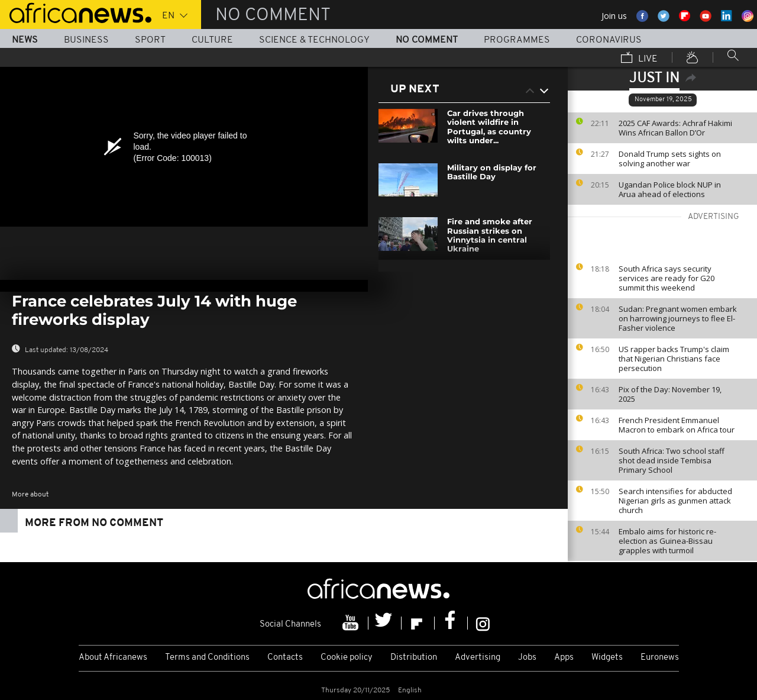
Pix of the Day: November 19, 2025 (670, 394)
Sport (150, 40)
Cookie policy (347, 658)
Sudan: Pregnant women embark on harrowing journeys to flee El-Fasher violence (678, 318)
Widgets (607, 658)
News (25, 40)
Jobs (527, 658)
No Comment (427, 40)
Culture (212, 40)
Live (639, 59)
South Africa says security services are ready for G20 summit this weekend (667, 278)
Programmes (517, 40)
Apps (564, 658)
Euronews (660, 658)
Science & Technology (314, 40)
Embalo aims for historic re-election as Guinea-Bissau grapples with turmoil (667, 541)
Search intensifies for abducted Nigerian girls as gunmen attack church (675, 501)
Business (86, 40)
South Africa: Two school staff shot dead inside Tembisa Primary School (672, 460)
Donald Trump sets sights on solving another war (670, 159)
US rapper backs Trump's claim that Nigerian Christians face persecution (674, 359)
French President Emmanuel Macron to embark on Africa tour (677, 425)
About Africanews (113, 658)
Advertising (478, 658)
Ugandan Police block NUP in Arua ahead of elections (670, 189)
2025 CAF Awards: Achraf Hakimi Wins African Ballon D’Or (675, 128)
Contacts (285, 658)
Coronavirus (609, 40)
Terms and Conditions (207, 658)
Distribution (414, 658)
